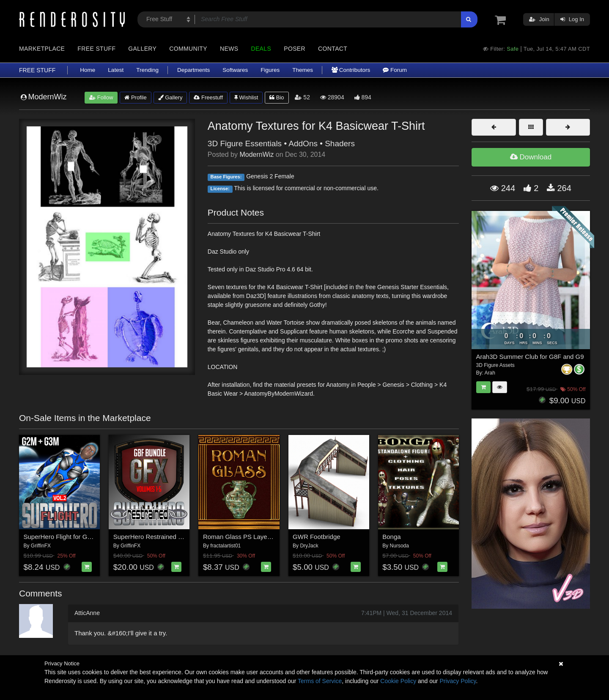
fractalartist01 (225, 546)
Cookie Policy (398, 681)
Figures (270, 70)
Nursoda (399, 546)
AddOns (303, 144)
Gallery (142, 49)
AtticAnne (87, 613)
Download (531, 157)
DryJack (309, 546)
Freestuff (208, 97)
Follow (101, 97)
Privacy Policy (458, 681)
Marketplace (42, 49)
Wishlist (246, 97)
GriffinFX (41, 546)
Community (188, 49)
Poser (295, 49)
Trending (147, 70)
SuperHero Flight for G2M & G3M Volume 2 (85, 537)
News (229, 49)
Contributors (351, 70)
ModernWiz (256, 154)
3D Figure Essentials (245, 144)
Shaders (340, 144)
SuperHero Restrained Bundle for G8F (167, 537)
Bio (277, 97)
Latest (116, 70)
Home (88, 70)
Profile (135, 97)
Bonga (391, 537)
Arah (490, 373)
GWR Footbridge (317, 537)
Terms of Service (320, 681)
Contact (333, 49)
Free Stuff (96, 49)
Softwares (235, 70)
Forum (395, 70)
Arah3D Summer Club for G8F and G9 (530, 357)
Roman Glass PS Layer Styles (246, 537)
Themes (303, 70)
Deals (261, 49)
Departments (193, 70)
